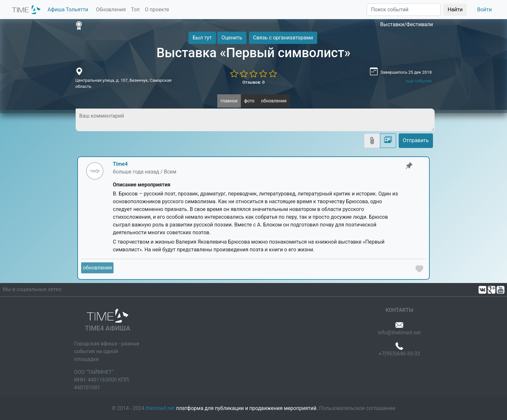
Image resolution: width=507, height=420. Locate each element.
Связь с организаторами (283, 38)
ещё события (419, 81)
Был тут (202, 38)
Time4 (120, 164)
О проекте (157, 10)
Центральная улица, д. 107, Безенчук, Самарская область (123, 84)
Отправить (416, 140)
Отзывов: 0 (254, 82)
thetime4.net (160, 408)
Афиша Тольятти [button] (68, 10)
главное (229, 101)
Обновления (111, 10)
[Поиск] (404, 10)
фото (249, 101)
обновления (274, 101)
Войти (485, 10)
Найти (455, 10)
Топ (135, 10)
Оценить (232, 38)
